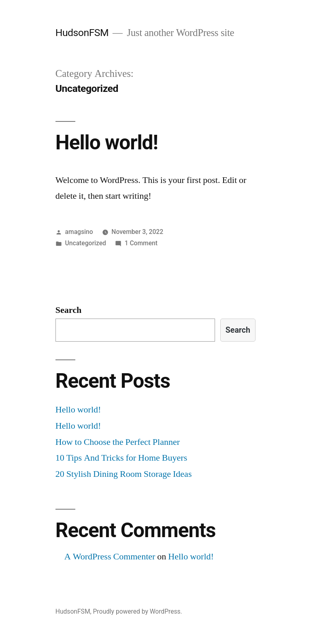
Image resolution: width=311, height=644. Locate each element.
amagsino (79, 232)
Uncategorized (86, 243)
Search (68, 310)
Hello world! (107, 142)
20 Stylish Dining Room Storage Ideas (124, 474)
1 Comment (141, 243)
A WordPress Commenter (110, 557)
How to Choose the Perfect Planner (118, 442)
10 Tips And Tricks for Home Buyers (121, 458)
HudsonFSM (82, 33)
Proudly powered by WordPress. (137, 611)
